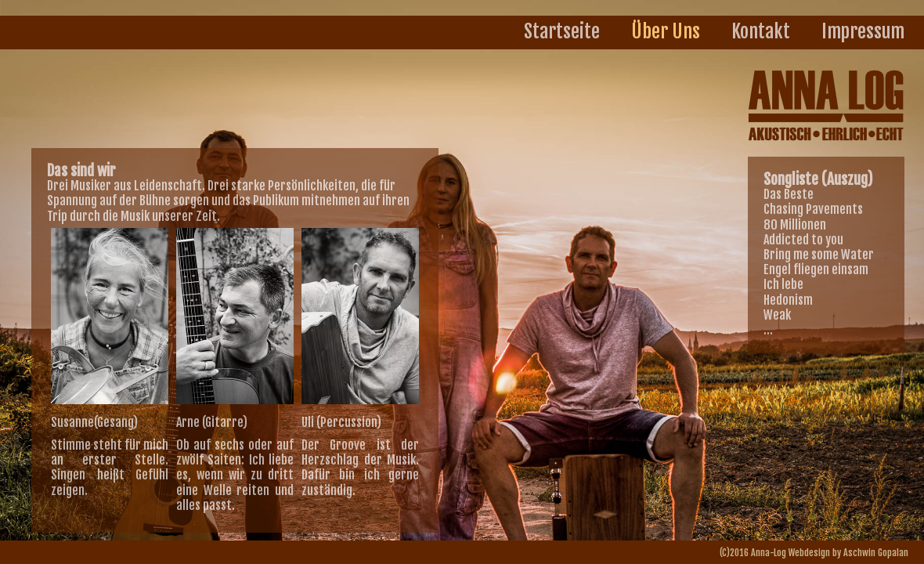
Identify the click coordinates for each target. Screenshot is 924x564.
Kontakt (761, 31)
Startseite (562, 31)
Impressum (863, 31)
